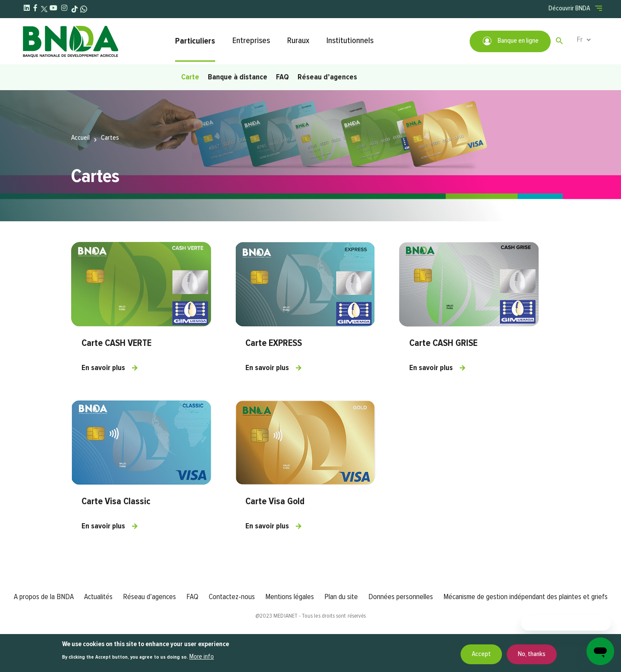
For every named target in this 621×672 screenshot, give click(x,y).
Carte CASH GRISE (443, 343)
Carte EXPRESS (274, 343)
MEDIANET (285, 616)
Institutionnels (350, 41)
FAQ (282, 77)
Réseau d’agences (327, 77)
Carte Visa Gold (275, 502)
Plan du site (341, 597)
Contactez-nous (232, 597)
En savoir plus (103, 368)
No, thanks (532, 654)
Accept (481, 654)
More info (202, 657)
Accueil (80, 138)
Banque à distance (238, 77)
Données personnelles (401, 597)
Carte (190, 77)
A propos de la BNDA (44, 597)
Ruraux (298, 41)
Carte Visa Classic (116, 502)
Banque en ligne (510, 41)
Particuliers (195, 41)
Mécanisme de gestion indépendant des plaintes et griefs (525, 597)
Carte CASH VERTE (116, 343)
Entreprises (251, 41)
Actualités (98, 597)
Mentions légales (290, 597)
